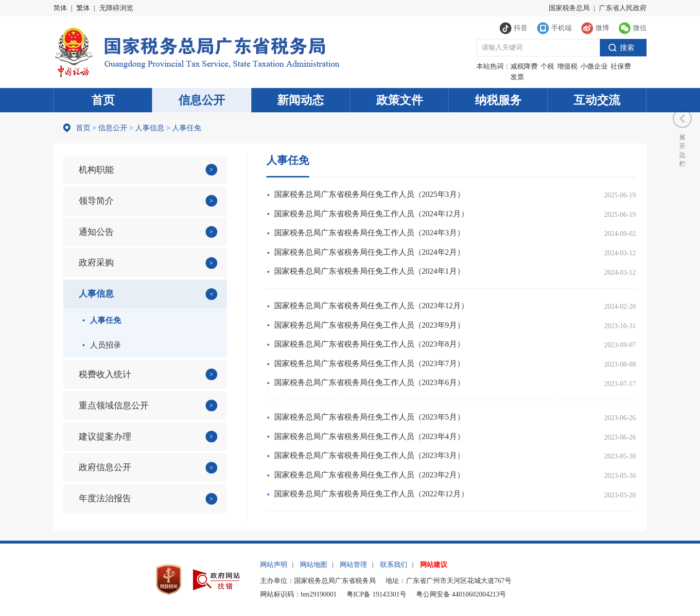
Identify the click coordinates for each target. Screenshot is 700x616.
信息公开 (202, 100)
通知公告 (96, 232)
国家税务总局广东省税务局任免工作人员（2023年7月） (369, 363)
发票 (517, 77)
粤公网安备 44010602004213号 (461, 594)
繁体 (83, 8)
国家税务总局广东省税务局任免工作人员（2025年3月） (369, 194)
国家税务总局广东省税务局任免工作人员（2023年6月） (369, 382)
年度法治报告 (105, 498)
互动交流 (597, 100)
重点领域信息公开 (114, 405)
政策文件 (400, 100)
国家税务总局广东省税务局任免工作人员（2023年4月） (369, 436)
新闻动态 (300, 100)
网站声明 (274, 565)
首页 (103, 100)
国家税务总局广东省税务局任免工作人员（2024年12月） (371, 214)
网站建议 (434, 565)
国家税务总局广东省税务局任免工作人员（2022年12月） (371, 494)
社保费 (621, 66)
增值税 (567, 66)
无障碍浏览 (116, 8)
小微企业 (594, 66)
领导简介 (96, 201)
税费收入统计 (105, 374)
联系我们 (394, 565)
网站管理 (353, 565)
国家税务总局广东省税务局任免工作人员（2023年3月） (369, 455)
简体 (60, 8)
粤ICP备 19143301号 (376, 594)
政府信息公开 (105, 467)
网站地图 (314, 565)
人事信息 (150, 128)
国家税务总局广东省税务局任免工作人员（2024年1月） (369, 271)
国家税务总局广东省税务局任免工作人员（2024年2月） (369, 252)
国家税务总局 (569, 8)
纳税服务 (498, 100)
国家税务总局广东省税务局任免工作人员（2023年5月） (369, 417)
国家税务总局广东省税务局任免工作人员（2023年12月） (371, 306)
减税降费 (524, 66)
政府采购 (96, 263)
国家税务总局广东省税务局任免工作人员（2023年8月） (369, 344)
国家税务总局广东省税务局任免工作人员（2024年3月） (369, 233)
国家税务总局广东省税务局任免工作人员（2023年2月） (369, 475)
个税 (547, 66)
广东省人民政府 (623, 8)
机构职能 (96, 170)
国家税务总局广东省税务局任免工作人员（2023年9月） (369, 325)
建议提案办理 (105, 437)
